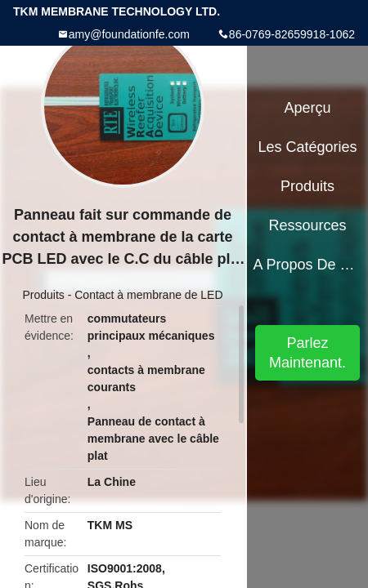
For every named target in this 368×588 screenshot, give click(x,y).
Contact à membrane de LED (148, 295)
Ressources (308, 225)
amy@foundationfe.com (129, 34)
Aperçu (308, 108)
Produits (43, 295)
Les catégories (308, 147)
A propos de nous (307, 265)
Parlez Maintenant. (307, 353)
